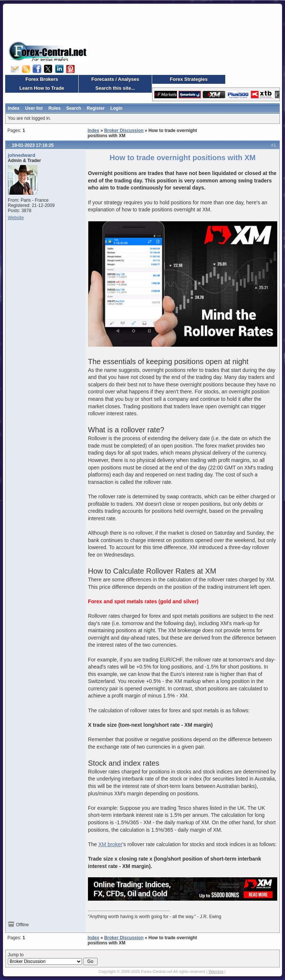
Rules (54, 108)
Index (14, 108)
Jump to (53, 959)
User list (34, 108)
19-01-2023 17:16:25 (33, 145)
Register (96, 108)
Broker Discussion (124, 131)
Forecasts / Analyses (115, 79)
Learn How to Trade (42, 88)
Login (116, 108)
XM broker (110, 844)
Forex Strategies (189, 79)
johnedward (22, 155)
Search (73, 108)
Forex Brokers (42, 79)
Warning (216, 971)
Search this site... (115, 88)
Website (16, 218)
